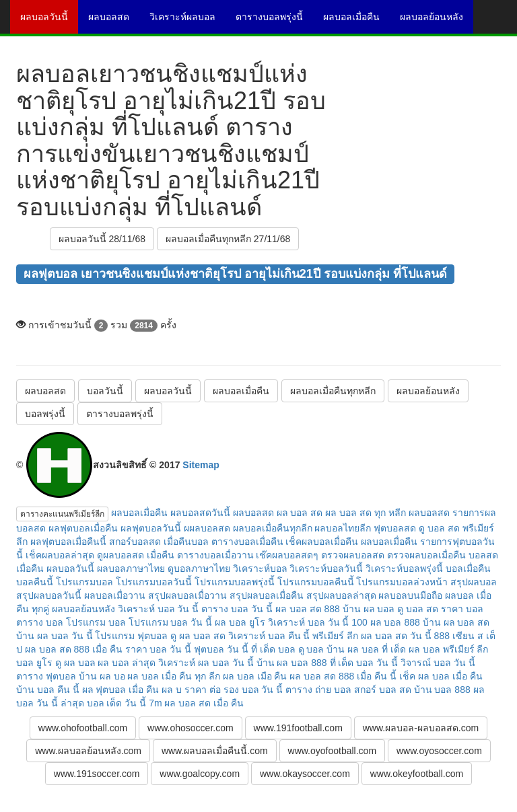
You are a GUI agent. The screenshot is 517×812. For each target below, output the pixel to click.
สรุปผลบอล (474, 582)
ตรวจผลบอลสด (353, 555)
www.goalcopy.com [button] (200, 774)
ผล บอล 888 (395, 622)
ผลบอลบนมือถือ (410, 595)
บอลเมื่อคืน (468, 568)
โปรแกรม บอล (96, 622)
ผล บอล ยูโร (240, 622)
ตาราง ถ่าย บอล (318, 690)
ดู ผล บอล (75, 663)
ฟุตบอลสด (395, 528)
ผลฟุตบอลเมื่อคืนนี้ (68, 542)
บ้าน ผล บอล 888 (292, 663)
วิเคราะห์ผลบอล (187, 22)
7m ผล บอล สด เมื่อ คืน (196, 703)
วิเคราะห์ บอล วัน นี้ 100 (318, 622)
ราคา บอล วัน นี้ (159, 649)
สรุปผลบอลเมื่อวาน (187, 595)
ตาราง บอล (40, 622)
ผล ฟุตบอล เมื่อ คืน (121, 690)
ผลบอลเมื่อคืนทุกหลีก (333, 391)
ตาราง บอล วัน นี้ (237, 609)
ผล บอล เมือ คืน (255, 676)
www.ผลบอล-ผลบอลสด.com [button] (421, 728)
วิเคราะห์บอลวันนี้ (326, 568)
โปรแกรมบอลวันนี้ (154, 582)
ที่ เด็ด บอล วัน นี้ (364, 663)
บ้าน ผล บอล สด (456, 622)
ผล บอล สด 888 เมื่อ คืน (74, 649)
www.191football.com (298, 728)
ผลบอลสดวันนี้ (200, 513)
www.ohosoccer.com (191, 728)
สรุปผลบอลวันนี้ (49, 595)
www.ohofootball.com (83, 728)
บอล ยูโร (34, 663)
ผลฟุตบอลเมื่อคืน (83, 528)
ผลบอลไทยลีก (343, 528)
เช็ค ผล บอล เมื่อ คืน (441, 676)
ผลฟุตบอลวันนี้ (151, 528)
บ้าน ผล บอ (102, 676)
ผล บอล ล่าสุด (127, 663)
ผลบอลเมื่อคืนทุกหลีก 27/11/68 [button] (228, 239)
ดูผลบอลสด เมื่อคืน (136, 555)
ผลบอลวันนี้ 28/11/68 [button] (102, 239)
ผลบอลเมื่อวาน (115, 595)
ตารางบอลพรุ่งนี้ (274, 22)
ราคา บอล (462, 609)
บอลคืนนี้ (35, 582)
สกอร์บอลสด (135, 542)
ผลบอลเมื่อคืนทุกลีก (273, 528)
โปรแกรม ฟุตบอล (131, 636)
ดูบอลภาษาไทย (199, 568)
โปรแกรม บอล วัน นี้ (171, 622)
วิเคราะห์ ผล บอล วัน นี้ (206, 663)
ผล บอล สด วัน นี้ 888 (405, 636)
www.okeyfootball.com (417, 774)
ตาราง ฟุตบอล (46, 676)
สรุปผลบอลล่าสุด (341, 595)
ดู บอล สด (418, 609)
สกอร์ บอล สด (383, 690)
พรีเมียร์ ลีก (335, 636)
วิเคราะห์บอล (260, 568)
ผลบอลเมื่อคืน (356, 22)
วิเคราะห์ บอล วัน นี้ (159, 609)
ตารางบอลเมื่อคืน (247, 542)
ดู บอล (311, 649)
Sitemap (201, 465)
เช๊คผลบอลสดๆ (287, 555)
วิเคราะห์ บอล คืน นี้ (269, 636)
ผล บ (172, 690)
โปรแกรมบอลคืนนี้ (316, 582)
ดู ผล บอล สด (198, 636)
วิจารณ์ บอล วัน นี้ (438, 663)
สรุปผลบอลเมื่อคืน (267, 595)
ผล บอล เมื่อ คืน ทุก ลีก (173, 676)
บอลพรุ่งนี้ (45, 414)
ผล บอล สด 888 (308, 609)
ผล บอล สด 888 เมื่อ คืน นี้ (343, 676)
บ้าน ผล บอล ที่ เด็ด (366, 649)
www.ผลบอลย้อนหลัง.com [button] (88, 751)
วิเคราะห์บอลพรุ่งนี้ (404, 568)
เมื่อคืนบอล (186, 542)
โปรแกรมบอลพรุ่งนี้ (235, 582)
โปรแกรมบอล (84, 582)
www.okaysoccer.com (305, 774)
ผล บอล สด (300, 513)
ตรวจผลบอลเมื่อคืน (426, 555)
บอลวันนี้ (105, 391)
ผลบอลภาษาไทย (131, 568)
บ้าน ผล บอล (369, 609)
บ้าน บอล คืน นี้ (48, 690)
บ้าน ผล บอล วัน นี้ (55, 636)
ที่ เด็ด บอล (273, 649)
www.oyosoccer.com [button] (439, 751)
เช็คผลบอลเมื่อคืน (322, 542)
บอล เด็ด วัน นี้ (117, 703)
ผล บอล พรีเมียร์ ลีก (449, 649)
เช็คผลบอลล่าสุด (60, 555)
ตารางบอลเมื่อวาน (215, 555)
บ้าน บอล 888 (442, 690)
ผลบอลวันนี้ (49, 22)
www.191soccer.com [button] (97, 774)
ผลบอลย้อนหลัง (437, 22)
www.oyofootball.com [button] (333, 751)
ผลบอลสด (114, 22)
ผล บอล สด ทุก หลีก (366, 513)
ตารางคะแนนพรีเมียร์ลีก (62, 514)
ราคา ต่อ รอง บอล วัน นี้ (234, 690)
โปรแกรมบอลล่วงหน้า (402, 582)
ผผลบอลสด (207, 528)
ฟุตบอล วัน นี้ (221, 649)
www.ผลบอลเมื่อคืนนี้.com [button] (215, 751)
